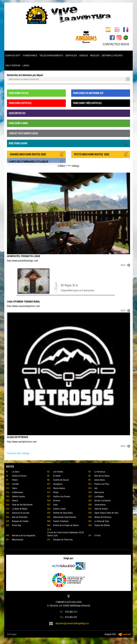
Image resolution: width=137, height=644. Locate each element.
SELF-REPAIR (13, 65)
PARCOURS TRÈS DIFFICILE (87, 103)
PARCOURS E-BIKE (18, 123)
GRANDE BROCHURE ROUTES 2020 (36, 154)
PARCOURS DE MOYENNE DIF (88, 93)
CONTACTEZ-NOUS (116, 44)
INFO (125, 265)
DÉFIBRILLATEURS (112, 55)
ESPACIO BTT (13, 55)
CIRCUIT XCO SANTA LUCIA (23, 133)
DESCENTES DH (17, 113)
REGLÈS (95, 55)
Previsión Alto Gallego (18, 453)
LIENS (26, 65)
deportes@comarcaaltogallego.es (72, 623)
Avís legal (12, 634)
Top (2, 639)
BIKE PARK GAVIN (68, 143)
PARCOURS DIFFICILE (20, 103)
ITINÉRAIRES (30, 55)
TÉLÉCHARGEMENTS (51, 55)
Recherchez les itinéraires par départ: (25, 75)
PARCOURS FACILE (19, 93)
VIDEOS (84, 55)
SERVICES (71, 55)
